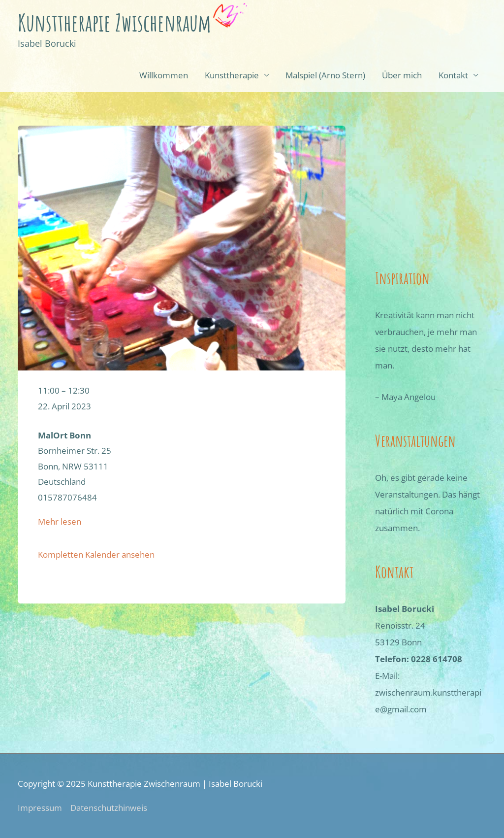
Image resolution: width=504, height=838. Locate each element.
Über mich (402, 75)
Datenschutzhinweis (109, 808)
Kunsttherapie (232, 75)
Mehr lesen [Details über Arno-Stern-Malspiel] (60, 521)
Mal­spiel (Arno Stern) (325, 75)
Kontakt (453, 75)
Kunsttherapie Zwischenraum (114, 22)
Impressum (40, 808)
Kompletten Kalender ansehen (96, 554)
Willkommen (164, 75)
